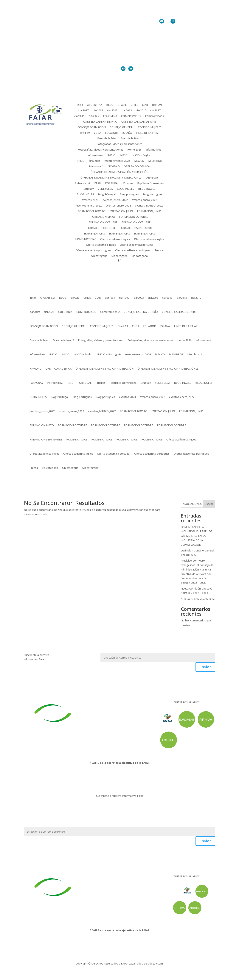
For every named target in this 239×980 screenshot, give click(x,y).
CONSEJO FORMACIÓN (92, 127)
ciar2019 (79, 116)
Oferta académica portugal (136, 245)
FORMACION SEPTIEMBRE (136, 228)
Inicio (80, 105)
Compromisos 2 (155, 116)
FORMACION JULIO (121, 211)
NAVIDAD (114, 167)
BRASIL (122, 105)
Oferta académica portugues (93, 251)
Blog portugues (129, 195)
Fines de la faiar (107, 139)
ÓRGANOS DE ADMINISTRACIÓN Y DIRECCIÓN (119, 172)
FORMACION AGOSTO (92, 211)
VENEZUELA (105, 189)
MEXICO (139, 161)
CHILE (134, 105)
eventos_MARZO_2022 (149, 206)
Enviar (205, 667)
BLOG (110, 105)
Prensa (159, 251)
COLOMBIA (110, 116)
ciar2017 (155, 111)
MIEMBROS (155, 161)
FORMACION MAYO (103, 217)
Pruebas (128, 183)
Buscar (209, 504)
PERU (98, 183)
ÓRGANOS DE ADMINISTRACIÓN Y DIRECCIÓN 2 (111, 178)
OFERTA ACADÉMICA (137, 167)
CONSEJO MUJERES (150, 127)
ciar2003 (98, 111)
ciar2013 (127, 111)
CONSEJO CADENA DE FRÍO (100, 122)
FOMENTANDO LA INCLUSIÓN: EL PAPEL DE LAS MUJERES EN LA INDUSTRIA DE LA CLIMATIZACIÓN (197, 536)
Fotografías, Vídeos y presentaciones (119, 144)
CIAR (145, 105)
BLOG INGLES (125, 189)
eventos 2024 (90, 200)
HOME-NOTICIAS (94, 234)
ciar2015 (141, 111)
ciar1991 (157, 105)
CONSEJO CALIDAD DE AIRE (139, 122)
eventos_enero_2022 (115, 200)
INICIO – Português (89, 161)
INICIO (111, 155)
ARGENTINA (95, 105)
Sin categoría (99, 256)
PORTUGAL (112, 183)
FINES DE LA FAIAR (148, 133)
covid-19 (85, 133)
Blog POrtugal (107, 195)
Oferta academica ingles (115, 239)
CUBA (97, 133)
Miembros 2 (96, 167)
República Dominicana (151, 183)
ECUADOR (111, 133)
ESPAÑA (127, 133)
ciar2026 (94, 116)
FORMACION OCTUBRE (134, 217)
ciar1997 (84, 111)
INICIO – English (141, 155)
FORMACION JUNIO (149, 211)
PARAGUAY (152, 178)
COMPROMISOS (131, 116)
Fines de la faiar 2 (131, 139)
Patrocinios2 (83, 183)
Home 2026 (134, 150)
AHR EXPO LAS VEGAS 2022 (198, 599)
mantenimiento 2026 (117, 161)
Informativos (153, 150)
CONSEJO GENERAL (122, 127)
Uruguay (89, 189)
